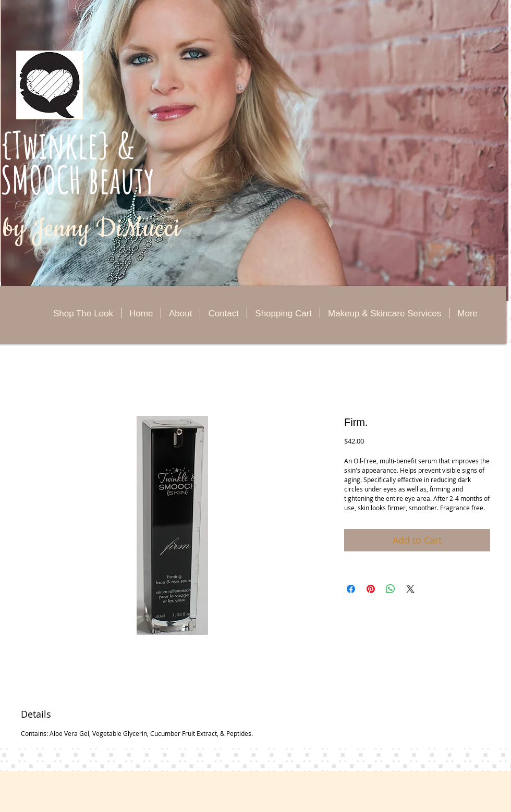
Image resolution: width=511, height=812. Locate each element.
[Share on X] (410, 589)
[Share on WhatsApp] (391, 589)
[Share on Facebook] (351, 589)
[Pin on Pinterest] (371, 589)
